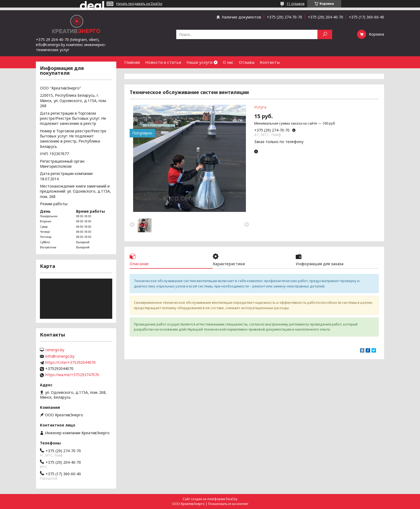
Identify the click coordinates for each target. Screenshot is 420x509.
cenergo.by (55, 350)
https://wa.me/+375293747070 (72, 375)
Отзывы (247, 62)
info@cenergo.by (60, 356)
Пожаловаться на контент (228, 504)
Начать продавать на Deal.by (139, 4)
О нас (228, 62)
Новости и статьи (163, 62)
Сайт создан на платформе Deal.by (210, 499)
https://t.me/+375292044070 (70, 362)
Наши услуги (199, 62)
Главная (132, 62)
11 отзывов (296, 4)
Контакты (270, 62)
